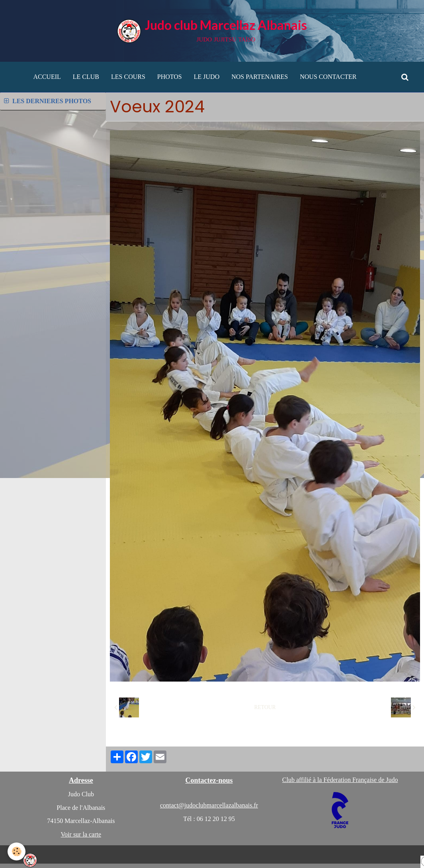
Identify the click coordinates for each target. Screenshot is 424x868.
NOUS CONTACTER (328, 77)
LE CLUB (86, 77)
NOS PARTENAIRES (260, 77)
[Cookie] (17, 851)
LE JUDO (207, 77)
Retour (265, 707)
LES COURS (128, 77)
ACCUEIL (47, 77)
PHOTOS (170, 77)
